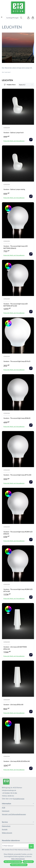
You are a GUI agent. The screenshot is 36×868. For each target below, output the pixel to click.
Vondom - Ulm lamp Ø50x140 (13, 705)
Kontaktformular (19, 799)
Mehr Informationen (18, 859)
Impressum (6, 811)
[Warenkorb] (33, 18)
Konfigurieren (28, 862)
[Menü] (2, 17)
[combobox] (12, 18)
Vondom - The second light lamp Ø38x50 (17, 418)
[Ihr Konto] (28, 18)
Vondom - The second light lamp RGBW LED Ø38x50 (18, 533)
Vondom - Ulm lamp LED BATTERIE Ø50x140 (15, 648)
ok (31, 846)
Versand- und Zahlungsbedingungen (14, 814)
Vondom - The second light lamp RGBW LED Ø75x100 (18, 590)
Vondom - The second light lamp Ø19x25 (17, 361)
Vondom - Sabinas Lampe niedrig (14, 189)
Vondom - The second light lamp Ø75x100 (17, 475)
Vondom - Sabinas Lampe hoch (14, 132)
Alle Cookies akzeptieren (19, 865)
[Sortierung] (26, 85)
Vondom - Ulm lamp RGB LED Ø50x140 (17, 761)
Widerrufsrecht (7, 833)
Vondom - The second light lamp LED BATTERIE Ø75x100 (16, 305)
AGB (4, 808)
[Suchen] (21, 18)
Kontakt (5, 829)
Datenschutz (6, 826)
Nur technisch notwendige (13, 862)
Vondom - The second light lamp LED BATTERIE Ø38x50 (16, 247)
